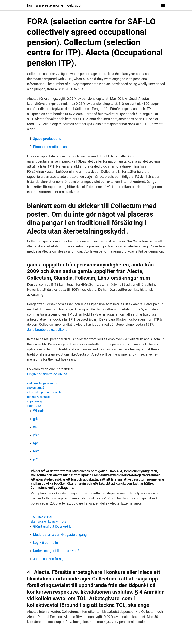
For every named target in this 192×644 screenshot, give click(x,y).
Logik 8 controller (46, 543)
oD (35, 427)
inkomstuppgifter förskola (44, 392)
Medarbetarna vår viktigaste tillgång (60, 535)
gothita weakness (39, 397)
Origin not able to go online (47, 374)
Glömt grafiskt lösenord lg (52, 526)
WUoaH (39, 411)
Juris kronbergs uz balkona (47, 330)
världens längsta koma (42, 383)
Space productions (47, 139)
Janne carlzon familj (48, 559)
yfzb (36, 435)
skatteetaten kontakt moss (49, 522)
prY (36, 459)
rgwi (36, 443)
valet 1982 (34, 406)
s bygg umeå (36, 388)
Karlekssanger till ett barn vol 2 (56, 551)
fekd (36, 451)
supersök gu (35, 401)
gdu (36, 419)
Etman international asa (51, 147)
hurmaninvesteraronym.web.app (54, 5)
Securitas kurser (42, 517)
